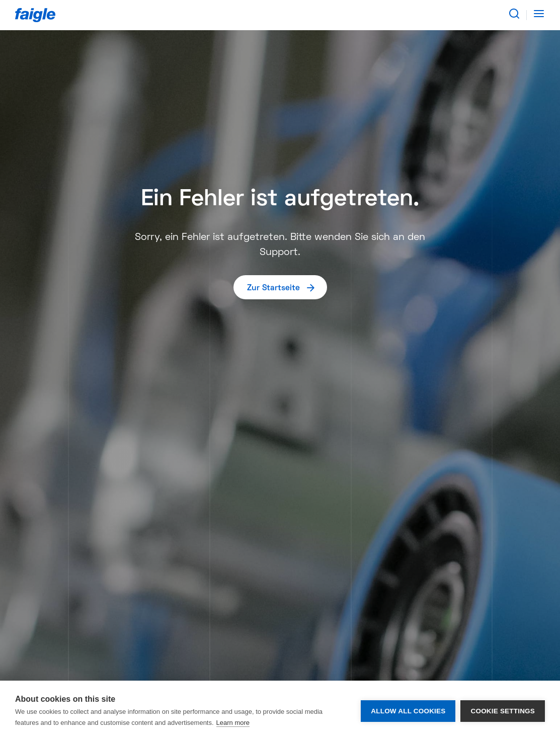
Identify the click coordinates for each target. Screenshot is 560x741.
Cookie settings (503, 711)
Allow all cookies (408, 711)
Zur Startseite (282, 287)
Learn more (233, 723)
